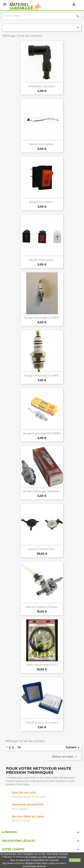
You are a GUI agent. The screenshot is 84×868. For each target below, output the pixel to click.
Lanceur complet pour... (42, 549)
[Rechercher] (42, 16)
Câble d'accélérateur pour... (42, 665)
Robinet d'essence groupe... (42, 607)
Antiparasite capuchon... (42, 86)
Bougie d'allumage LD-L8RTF (42, 376)
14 (19, 748)
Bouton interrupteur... (42, 144)
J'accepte (75, 860)
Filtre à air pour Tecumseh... (42, 723)
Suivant (73, 748)
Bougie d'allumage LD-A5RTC (42, 318)
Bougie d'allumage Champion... (42, 491)
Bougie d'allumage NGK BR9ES (42, 433)
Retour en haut (65, 757)
